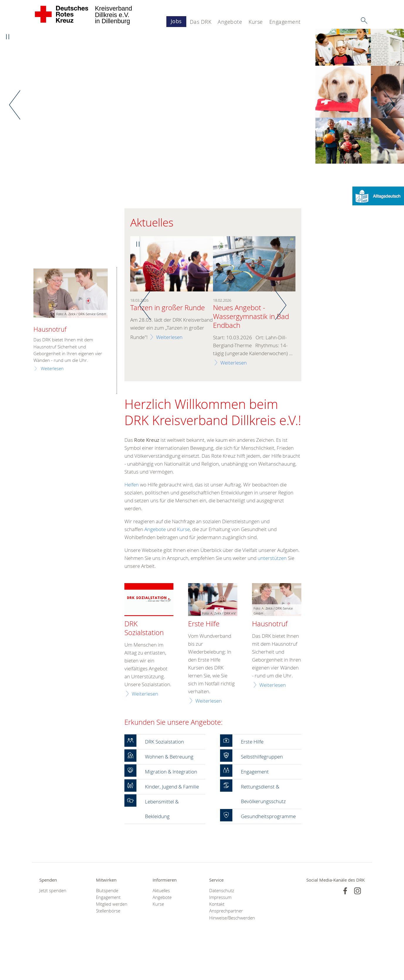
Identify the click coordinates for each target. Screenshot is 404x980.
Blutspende (107, 920)
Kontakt (217, 934)
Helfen (132, 485)
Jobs (176, 21)
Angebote (230, 22)
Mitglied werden (112, 934)
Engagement (285, 22)
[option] (202, 97)
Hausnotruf (270, 624)
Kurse (256, 22)
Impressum (220, 927)
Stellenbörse (108, 941)
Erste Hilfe (204, 624)
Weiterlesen (169, 337)
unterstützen (272, 558)
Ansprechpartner (226, 941)
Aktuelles (161, 920)
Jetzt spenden (53, 920)
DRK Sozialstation (144, 629)
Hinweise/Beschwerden (230, 948)
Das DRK (201, 22)
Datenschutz (222, 920)
